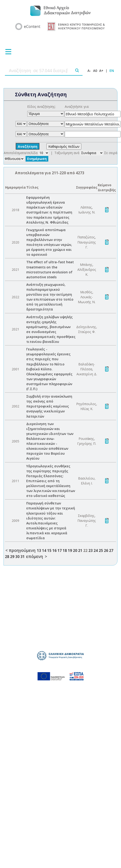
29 (12, 557)
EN (112, 71)
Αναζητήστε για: (77, 107)
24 (96, 550)
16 (54, 550)
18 (65, 550)
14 (44, 550)
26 (106, 550)
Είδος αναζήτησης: (42, 107)
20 (75, 550)
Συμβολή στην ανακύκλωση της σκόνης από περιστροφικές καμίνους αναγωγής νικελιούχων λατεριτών (49, 406)
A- (89, 71)
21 (80, 550)
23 (91, 550)
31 (23, 557)
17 (60, 550)
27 (111, 550)
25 (101, 550)
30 (17, 557)
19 (70, 550)
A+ (101, 71)
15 (49, 550)
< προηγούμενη (20, 550)
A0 (95, 71)
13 (39, 550)
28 (7, 557)
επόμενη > (37, 556)
